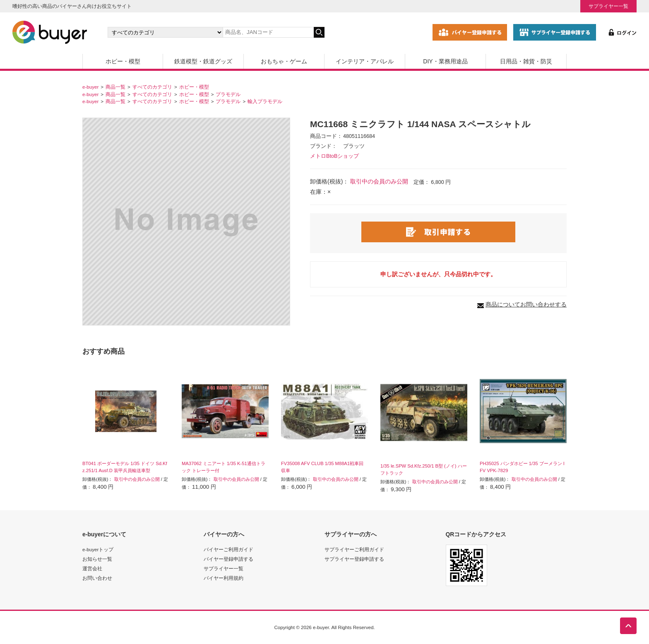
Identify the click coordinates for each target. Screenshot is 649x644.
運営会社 (92, 568)
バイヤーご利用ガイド (228, 549)
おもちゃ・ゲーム (284, 61)
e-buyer (90, 87)
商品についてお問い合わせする (526, 304)
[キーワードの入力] (268, 32)
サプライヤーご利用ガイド (354, 549)
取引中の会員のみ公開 (379, 181)
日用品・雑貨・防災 (526, 61)
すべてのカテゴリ (152, 87)
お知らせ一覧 (97, 559)
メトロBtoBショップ (334, 156)
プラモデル (228, 94)
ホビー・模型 (123, 61)
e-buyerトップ (98, 549)
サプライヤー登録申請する (354, 559)
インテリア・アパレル (365, 61)
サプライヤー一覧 (608, 6)
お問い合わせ (97, 578)
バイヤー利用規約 (224, 578)
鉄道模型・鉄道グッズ (203, 61)
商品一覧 (115, 87)
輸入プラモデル (265, 101)
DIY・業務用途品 (445, 61)
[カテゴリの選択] (165, 32)
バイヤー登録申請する (228, 559)
